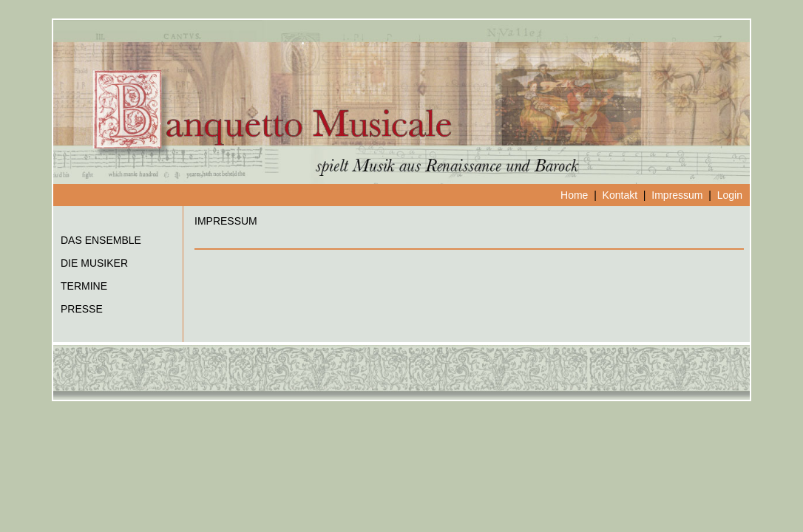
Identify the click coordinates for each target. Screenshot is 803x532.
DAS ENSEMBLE (101, 240)
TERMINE (84, 286)
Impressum (677, 195)
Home (574, 195)
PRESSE (82, 309)
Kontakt (620, 195)
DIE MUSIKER (94, 263)
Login (730, 195)
